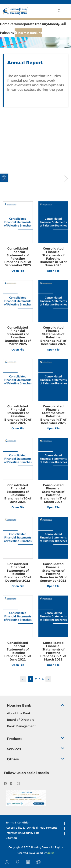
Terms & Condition (18, 823)
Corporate (27, 24)
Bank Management (21, 726)
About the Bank (19, 713)
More (52, 24)
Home (5, 24)
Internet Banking (28, 33)
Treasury (41, 24)
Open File (18, 271)
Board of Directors (21, 720)
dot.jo (51, 853)
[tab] (36, 706)
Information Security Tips (23, 833)
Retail (14, 24)
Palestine (7, 33)
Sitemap (11, 838)
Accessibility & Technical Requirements (32, 828)
